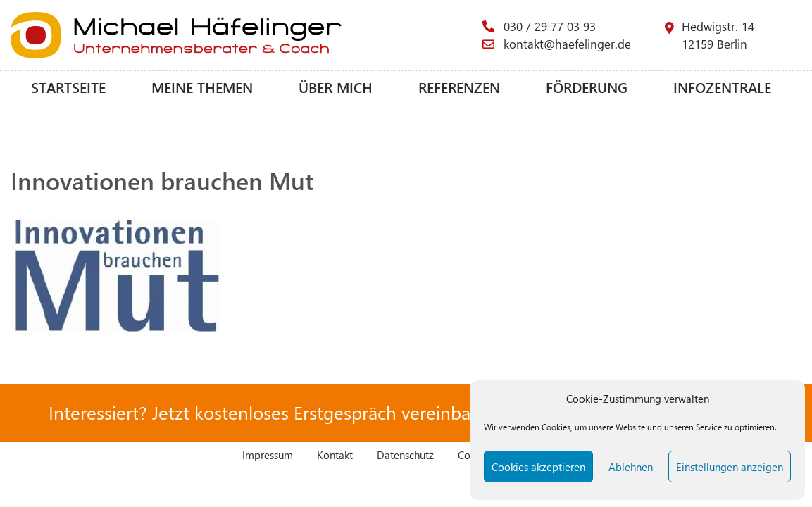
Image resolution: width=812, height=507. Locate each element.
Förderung (587, 87)
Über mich (336, 87)
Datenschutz (405, 455)
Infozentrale (722, 87)
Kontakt (335, 455)
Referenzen (459, 87)
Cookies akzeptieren (538, 467)
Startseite (68, 87)
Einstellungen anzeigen (730, 467)
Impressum (268, 455)
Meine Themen (202, 87)
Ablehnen (631, 467)
